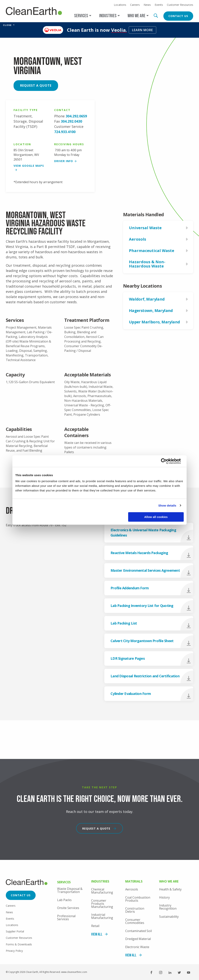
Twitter (179, 972)
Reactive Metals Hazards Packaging (139, 553)
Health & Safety (170, 889)
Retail (95, 926)
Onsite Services (68, 908)
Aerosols (132, 889)
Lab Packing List (124, 623)
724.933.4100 (65, 132)
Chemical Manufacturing (102, 891)
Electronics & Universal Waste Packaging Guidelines (143, 533)
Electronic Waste (137, 947)
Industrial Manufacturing (102, 916)
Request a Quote (36, 85)
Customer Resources (180, 5)
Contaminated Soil (139, 931)
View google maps (29, 166)
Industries (100, 882)
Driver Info (64, 161)
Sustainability (169, 917)
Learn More (142, 30)
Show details (167, 505)
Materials (134, 882)
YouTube (189, 972)
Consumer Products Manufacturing (102, 904)
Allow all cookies (156, 517)
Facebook (151, 972)
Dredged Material (138, 939)
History (164, 897)
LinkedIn (170, 972)
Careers (135, 5)
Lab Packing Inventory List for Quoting (142, 606)
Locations (120, 5)
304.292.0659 (76, 116)
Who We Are (169, 882)
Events (159, 5)
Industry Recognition (168, 907)
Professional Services (66, 918)
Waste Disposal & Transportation (70, 890)
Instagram (161, 972)
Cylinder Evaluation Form (131, 694)
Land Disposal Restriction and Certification (145, 676)
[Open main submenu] (83, 16)
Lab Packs (64, 900)
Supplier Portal (15, 931)
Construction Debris (135, 910)
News (147, 5)
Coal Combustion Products (138, 899)
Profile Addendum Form (130, 588)
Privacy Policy (14, 951)
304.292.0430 (71, 121)
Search (156, 16)
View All (97, 934)
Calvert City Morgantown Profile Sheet (142, 641)
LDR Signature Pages (128, 658)
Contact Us (178, 16)
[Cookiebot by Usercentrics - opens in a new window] (167, 461)
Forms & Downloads (19, 944)
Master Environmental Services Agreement (145, 570)
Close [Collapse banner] (9, 25)
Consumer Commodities (135, 921)
